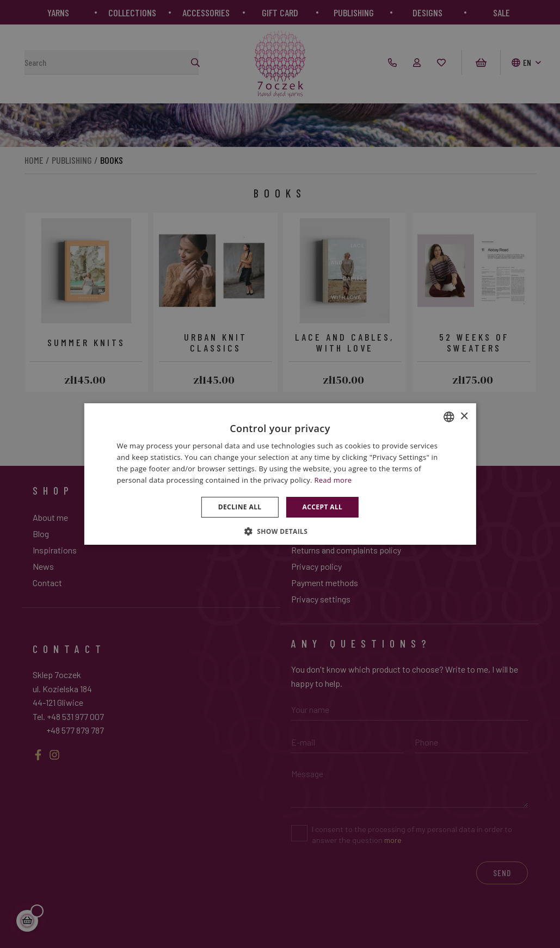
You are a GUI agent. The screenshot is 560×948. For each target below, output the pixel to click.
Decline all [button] (240, 507)
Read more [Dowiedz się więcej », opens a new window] (333, 480)
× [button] (464, 417)
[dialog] (280, 474)
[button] (280, 531)
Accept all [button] (323, 507)
